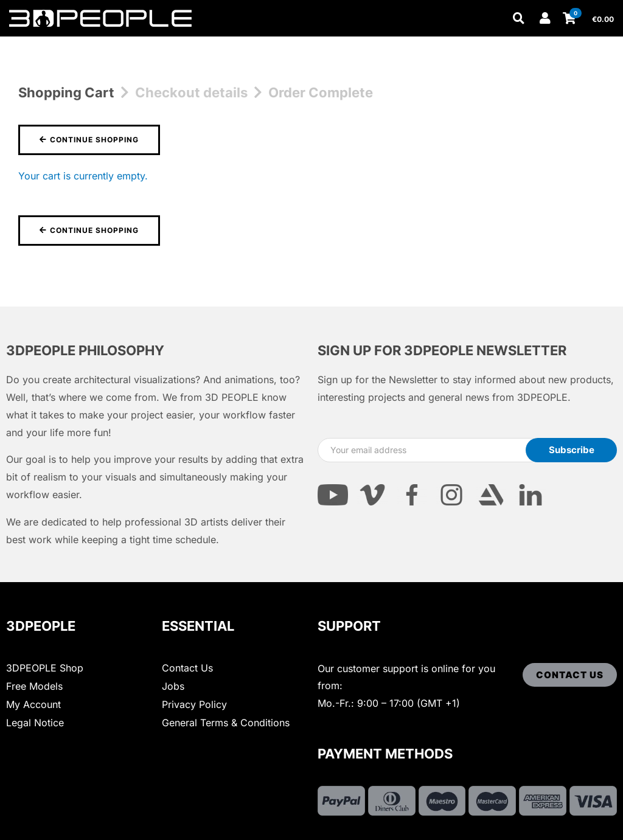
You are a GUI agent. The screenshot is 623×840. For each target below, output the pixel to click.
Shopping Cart (66, 92)
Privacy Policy (194, 704)
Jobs (173, 686)
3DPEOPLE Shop (45, 668)
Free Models (34, 686)
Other (219, 44)
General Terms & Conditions (226, 723)
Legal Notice (35, 723)
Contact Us (187, 668)
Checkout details (191, 92)
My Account (33, 704)
